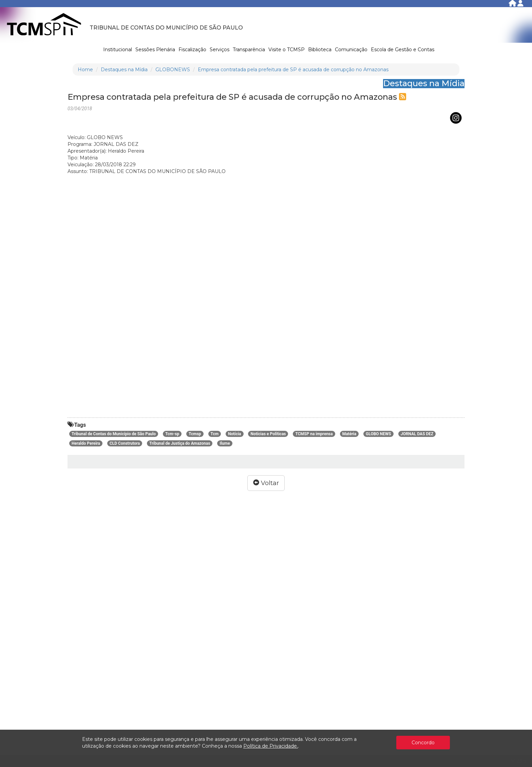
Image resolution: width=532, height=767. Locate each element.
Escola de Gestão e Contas (403, 50)
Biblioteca (320, 50)
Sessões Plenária (155, 50)
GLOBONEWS (173, 70)
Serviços (220, 50)
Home (85, 70)
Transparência (249, 50)
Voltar (266, 483)
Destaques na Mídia (124, 70)
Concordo (423, 743)
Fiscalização (192, 50)
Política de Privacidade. (271, 746)
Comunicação (351, 50)
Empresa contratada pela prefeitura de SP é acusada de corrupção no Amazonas (293, 70)
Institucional (118, 50)
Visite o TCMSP (287, 50)
